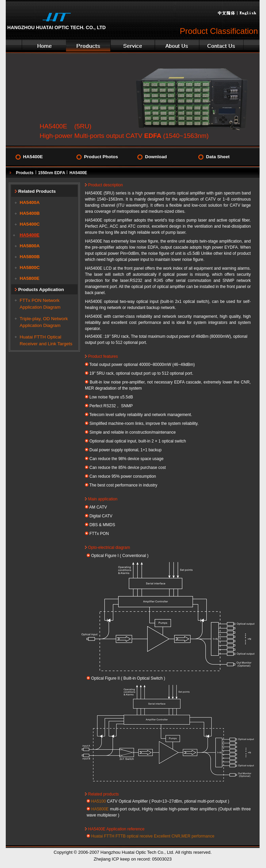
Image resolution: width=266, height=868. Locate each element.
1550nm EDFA (52, 173)
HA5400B (30, 213)
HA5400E (33, 157)
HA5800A (30, 246)
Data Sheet (218, 157)
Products (25, 173)
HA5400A (30, 202)
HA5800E (30, 278)
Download (156, 157)
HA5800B (30, 257)
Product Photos (101, 157)
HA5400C (30, 224)
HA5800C (30, 267)
